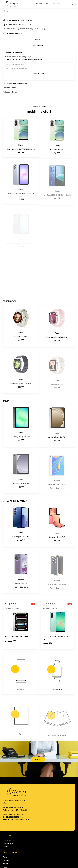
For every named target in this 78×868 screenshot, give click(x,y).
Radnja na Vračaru (11, 88)
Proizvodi (58, 4)
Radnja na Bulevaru (11, 92)
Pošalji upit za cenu (39, 73)
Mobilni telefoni (8, 840)
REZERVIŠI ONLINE (39, 45)
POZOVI (39, 39)
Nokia (5, 867)
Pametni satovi (8, 843)
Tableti (5, 847)
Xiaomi (5, 864)
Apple (5, 857)
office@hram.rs (8, 803)
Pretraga (70, 4)
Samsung (6, 860)
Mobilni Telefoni (43, 4)
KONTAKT (38, 759)
